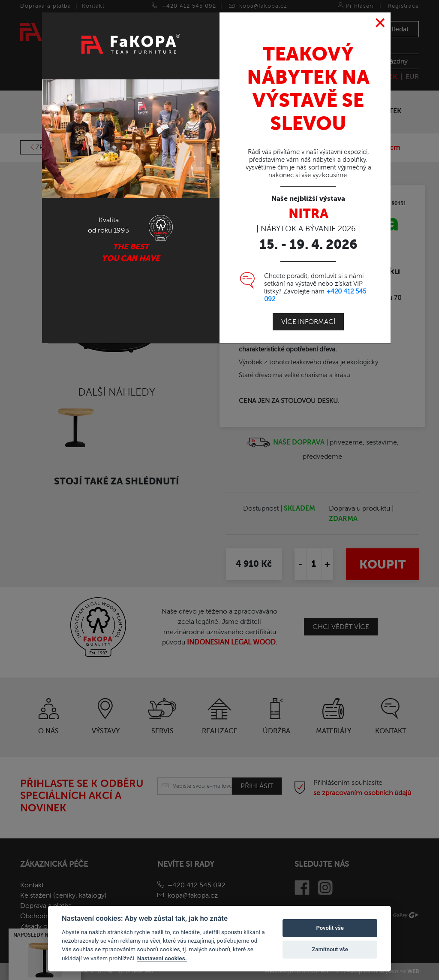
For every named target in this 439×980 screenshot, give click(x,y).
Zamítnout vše (330, 949)
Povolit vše (330, 928)
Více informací (308, 302)
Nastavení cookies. (162, 958)
